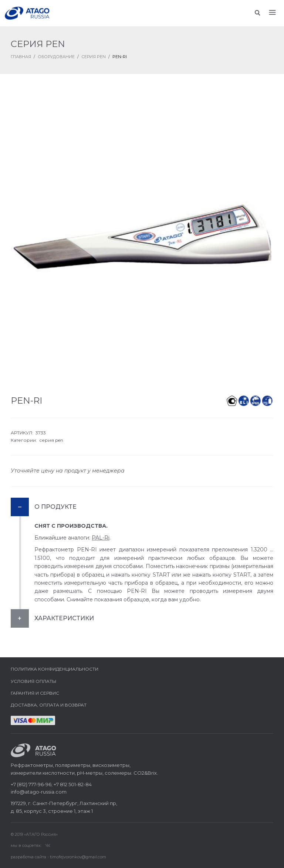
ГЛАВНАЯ (21, 57)
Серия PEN (94, 57)
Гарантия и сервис (35, 693)
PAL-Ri (101, 538)
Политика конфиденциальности (55, 669)
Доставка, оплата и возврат (49, 705)
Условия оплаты (33, 681)
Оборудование (56, 57)
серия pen (51, 440)
